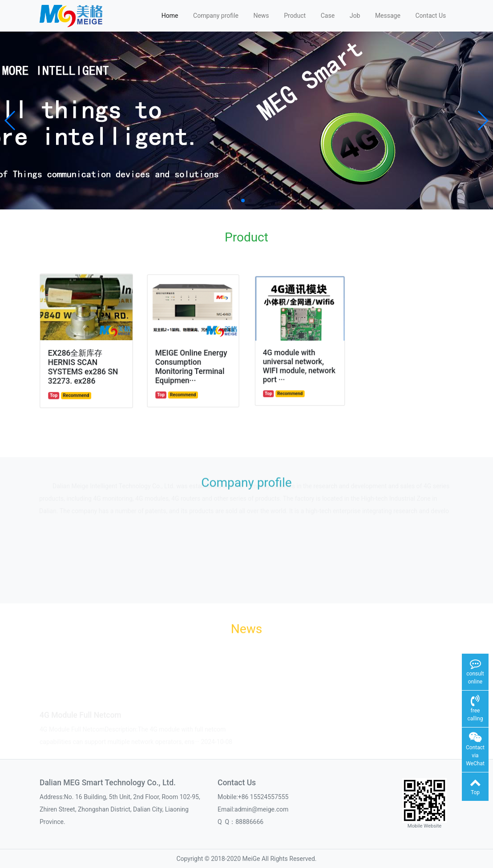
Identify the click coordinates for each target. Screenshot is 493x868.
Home (170, 16)
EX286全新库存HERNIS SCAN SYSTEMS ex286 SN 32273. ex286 (83, 365)
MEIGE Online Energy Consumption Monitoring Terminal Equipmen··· (192, 364)
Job (355, 16)
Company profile (216, 16)
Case (328, 16)
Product (295, 16)
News (261, 16)
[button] (10, 121)
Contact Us (430, 16)
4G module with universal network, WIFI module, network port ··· (299, 362)
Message (388, 16)
